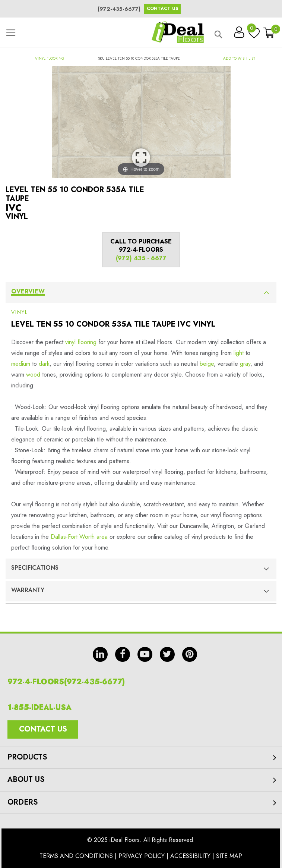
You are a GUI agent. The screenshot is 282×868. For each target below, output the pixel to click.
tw (167, 654)
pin (190, 654)
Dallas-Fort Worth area (79, 537)
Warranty (28, 590)
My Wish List (252, 30)
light (239, 353)
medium (21, 364)
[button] (239, 58)
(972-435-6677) (119, 9)
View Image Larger (141, 158)
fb (123, 654)
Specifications (35, 568)
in (100, 654)
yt (145, 654)
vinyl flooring (81, 342)
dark (44, 364)
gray (245, 364)
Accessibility (190, 856)
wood (33, 375)
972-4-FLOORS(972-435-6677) (66, 682)
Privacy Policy (142, 856)
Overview (28, 291)
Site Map (229, 856)
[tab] (141, 293)
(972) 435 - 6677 (141, 258)
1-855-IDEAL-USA (39, 707)
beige (207, 364)
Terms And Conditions (76, 856)
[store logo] (178, 32)
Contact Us (162, 9)
